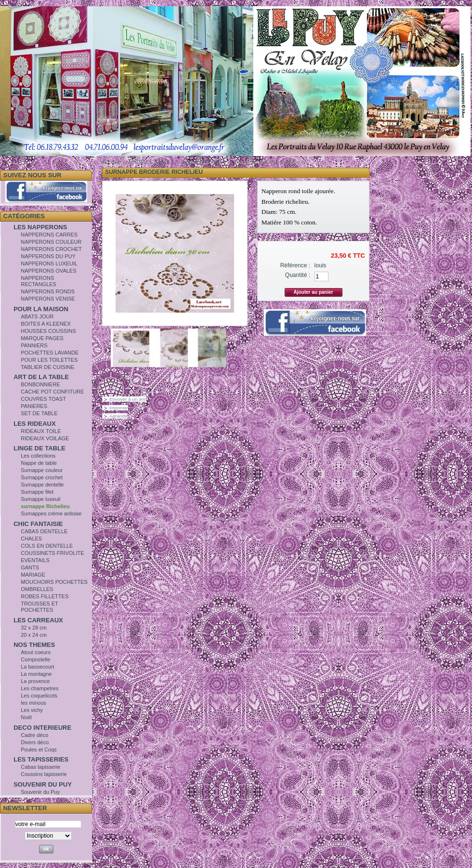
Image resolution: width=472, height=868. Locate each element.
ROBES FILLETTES (45, 596)
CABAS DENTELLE (44, 531)
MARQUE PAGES (42, 338)
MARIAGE (33, 575)
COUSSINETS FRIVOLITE (52, 553)
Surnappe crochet (42, 477)
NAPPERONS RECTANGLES (39, 281)
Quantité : (298, 275)
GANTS (30, 567)
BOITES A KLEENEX (46, 324)
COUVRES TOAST (43, 399)
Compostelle (35, 659)
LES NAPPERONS (40, 227)
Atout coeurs (36, 652)
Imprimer (119, 408)
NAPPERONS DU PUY (48, 256)
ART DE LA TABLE (41, 377)
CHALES (31, 539)
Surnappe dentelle (42, 485)
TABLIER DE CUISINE (47, 367)
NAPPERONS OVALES (48, 271)
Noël (26, 717)
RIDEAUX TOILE (41, 431)
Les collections (38, 456)
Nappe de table (39, 463)
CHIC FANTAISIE (38, 524)
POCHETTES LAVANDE (50, 353)
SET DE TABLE (39, 413)
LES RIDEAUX (34, 424)
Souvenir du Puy (40, 792)
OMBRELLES (37, 589)
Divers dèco (35, 742)
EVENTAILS (35, 560)
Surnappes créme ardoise (51, 513)
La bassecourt (37, 667)
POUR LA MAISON (41, 309)
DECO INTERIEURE (42, 728)
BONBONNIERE (40, 384)
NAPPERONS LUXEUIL (49, 263)
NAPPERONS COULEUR (51, 242)
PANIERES (34, 406)
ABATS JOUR (37, 316)
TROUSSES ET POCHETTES (39, 607)
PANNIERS (34, 345)
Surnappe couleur (42, 470)
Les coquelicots (39, 696)
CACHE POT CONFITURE (52, 392)
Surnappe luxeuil (40, 499)
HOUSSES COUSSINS (48, 331)
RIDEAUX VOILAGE (45, 438)
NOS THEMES (34, 645)
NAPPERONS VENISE (48, 299)
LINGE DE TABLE (39, 448)
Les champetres (39, 688)
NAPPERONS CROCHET (51, 249)
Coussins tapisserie (44, 774)
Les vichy (32, 710)
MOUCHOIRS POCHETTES (54, 582)
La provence (35, 681)
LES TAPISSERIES (41, 759)
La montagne (36, 674)
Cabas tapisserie (40, 767)
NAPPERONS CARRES (49, 235)
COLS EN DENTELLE (47, 546)
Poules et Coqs (39, 750)
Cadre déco (34, 735)
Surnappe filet (37, 492)
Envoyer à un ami (128, 399)
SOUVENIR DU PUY (43, 784)
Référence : (295, 265)
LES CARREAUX (38, 620)
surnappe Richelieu (45, 506)
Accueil (111, 162)
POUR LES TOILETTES (49, 360)
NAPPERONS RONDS (48, 291)
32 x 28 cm (34, 628)
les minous (33, 703)
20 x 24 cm (34, 635)
